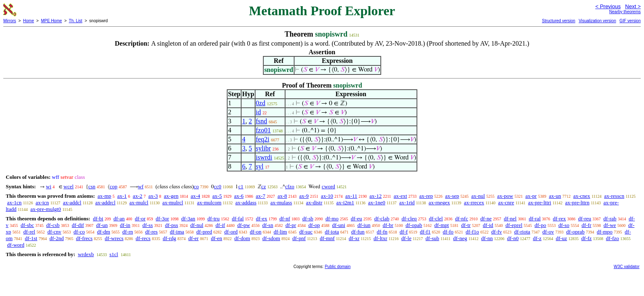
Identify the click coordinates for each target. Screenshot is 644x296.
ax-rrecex (474, 202)
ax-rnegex (439, 202)
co (196, 186)
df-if (220, 225)
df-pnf (299, 238)
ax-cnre (506, 202)
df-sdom (271, 238)
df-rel (29, 232)
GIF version (630, 21)
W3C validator (627, 267)
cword (328, 186)
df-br (388, 225)
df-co (79, 232)
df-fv (497, 232)
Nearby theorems (625, 12)
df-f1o (473, 232)
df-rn (128, 232)
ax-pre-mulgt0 (46, 209)
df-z (537, 238)
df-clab (382, 219)
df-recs (143, 238)
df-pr (291, 225)
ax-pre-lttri (540, 202)
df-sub (432, 238)
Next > (633, 6)
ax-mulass (281, 202)
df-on (255, 232)
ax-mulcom (209, 202)
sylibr (263, 148)
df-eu (356, 219)
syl (260, 166)
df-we (609, 225)
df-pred (204, 232)
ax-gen (171, 196)
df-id (488, 225)
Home (29, 21)
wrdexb (86, 254)
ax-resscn (614, 196)
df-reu (585, 219)
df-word (16, 245)
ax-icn (42, 202)
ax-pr (531, 196)
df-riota (522, 232)
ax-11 (351, 196)
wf (141, 186)
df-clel (436, 219)
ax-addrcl (105, 202)
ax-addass (246, 202)
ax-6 (239, 196)
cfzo (290, 186)
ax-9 (304, 196)
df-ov (548, 232)
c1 (241, 186)
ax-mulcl (139, 202)
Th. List (76, 21)
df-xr (354, 238)
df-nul (197, 225)
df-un (102, 225)
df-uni (339, 225)
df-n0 (513, 238)
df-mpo (605, 232)
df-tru (214, 219)
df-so (564, 225)
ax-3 (153, 196)
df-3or (162, 219)
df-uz (561, 238)
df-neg (460, 238)
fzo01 (263, 130)
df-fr (586, 225)
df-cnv (54, 232)
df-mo (332, 219)
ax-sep (452, 196)
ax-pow (505, 196)
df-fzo (612, 238)
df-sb (308, 219)
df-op (314, 225)
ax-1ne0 (377, 202)
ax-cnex (582, 196)
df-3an (188, 219)
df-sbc (27, 225)
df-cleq (409, 219)
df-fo (448, 232)
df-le (406, 238)
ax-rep (426, 196)
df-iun (364, 225)
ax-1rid (407, 202)
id (258, 112)
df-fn (382, 232)
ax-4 (195, 196)
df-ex (261, 219)
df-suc (306, 232)
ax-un (555, 196)
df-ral (535, 219)
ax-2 (137, 196)
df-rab (610, 219)
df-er (193, 238)
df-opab (414, 225)
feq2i (263, 139)
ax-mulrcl (173, 202)
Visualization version (597, 21)
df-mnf (327, 238)
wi (49, 186)
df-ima (177, 232)
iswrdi (264, 157)
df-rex (559, 219)
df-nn (487, 238)
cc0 (218, 186)
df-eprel (514, 225)
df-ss (148, 225)
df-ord (231, 232)
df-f (404, 232)
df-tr (466, 225)
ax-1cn (14, 202)
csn (92, 186)
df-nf (285, 219)
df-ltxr (381, 238)
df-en (216, 238)
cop (114, 186)
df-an (119, 219)
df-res (152, 232)
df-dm (103, 232)
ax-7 (261, 196)
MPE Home (52, 21)
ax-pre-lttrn (577, 202)
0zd (261, 103)
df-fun (358, 232)
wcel (69, 186)
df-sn (268, 225)
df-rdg (169, 238)
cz (264, 186)
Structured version (558, 21)
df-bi (98, 219)
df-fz (586, 238)
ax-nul (478, 196)
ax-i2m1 (345, 202)
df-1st (31, 238)
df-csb (53, 225)
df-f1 (425, 232)
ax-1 (122, 196)
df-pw (244, 225)
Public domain (338, 267)
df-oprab (576, 232)
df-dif (78, 225)
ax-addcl (72, 202)
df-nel (510, 219)
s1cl (114, 254)
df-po (540, 225)
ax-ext (400, 196)
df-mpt (442, 225)
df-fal (238, 219)
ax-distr (314, 202)
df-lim (280, 232)
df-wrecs (114, 238)
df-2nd (56, 238)
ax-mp (105, 196)
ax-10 (327, 196)
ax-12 (376, 196)
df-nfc (462, 219)
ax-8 (282, 196)
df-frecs (84, 238)
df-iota (332, 232)
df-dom (242, 238)
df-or (140, 219)
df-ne (486, 219)
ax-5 (217, 196)
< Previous (608, 6)
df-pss (172, 225)
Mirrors (10, 21)
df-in (125, 225)
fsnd (262, 121)
